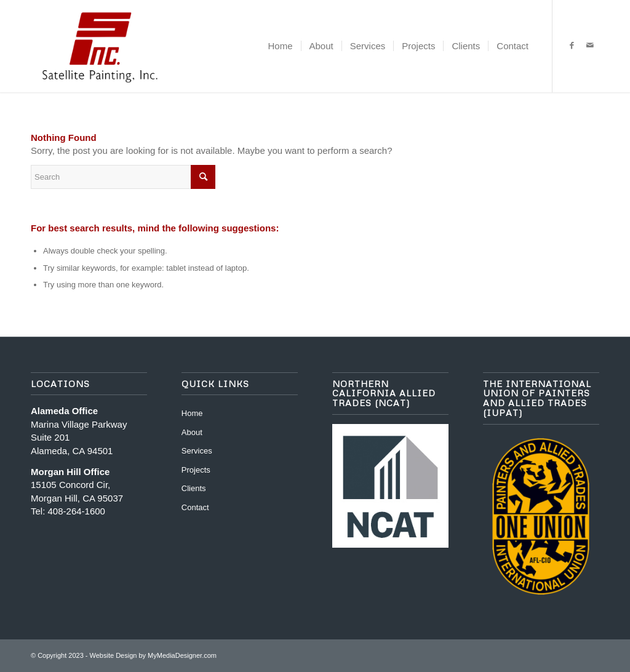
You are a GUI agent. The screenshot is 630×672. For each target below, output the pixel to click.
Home (192, 413)
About (192, 432)
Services (197, 451)
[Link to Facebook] (572, 46)
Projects (196, 470)
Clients (194, 488)
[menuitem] (281, 46)
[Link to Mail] (590, 46)
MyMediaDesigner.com (182, 655)
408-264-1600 (77, 511)
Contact (195, 507)
